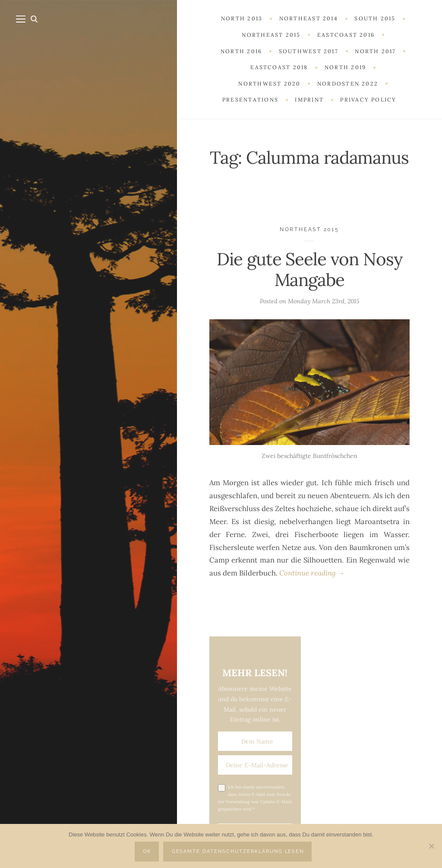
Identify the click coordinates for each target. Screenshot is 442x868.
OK (147, 851)
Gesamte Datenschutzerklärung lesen (238, 851)
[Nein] (431, 846)
